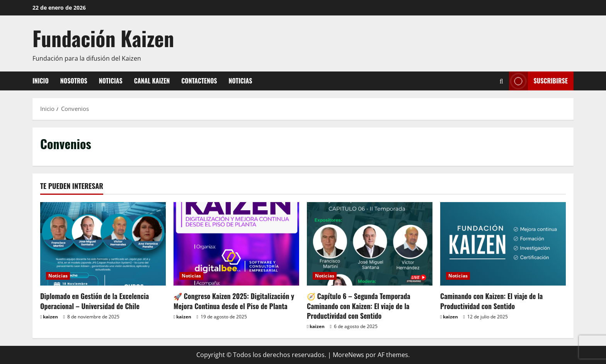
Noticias (111, 81)
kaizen (50, 317)
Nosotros (74, 81)
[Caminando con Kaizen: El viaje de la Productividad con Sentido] (503, 244)
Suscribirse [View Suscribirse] (538, 81)
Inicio (41, 81)
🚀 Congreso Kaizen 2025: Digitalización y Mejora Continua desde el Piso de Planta (234, 301)
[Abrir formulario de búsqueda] (501, 81)
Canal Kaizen (152, 81)
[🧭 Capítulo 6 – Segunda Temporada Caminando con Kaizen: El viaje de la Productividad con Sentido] (370, 244)
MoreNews (348, 355)
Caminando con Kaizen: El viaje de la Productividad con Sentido (491, 301)
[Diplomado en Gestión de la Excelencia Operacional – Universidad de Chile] (103, 244)
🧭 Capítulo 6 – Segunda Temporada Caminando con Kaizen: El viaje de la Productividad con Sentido (359, 306)
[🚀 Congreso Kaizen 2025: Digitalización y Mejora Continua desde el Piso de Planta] (236, 244)
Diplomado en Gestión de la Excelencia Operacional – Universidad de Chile (94, 301)
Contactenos (199, 81)
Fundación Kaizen (103, 38)
